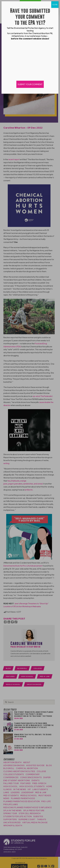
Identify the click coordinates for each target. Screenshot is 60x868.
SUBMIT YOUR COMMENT (30, 84)
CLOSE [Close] (55, 5)
